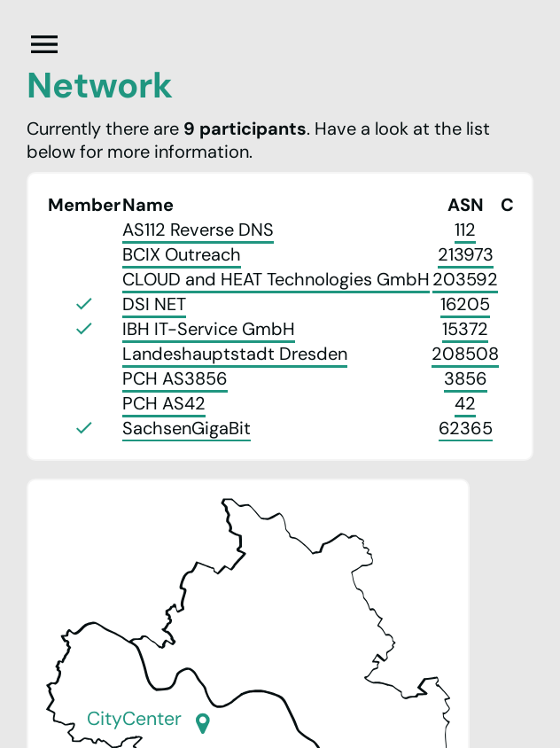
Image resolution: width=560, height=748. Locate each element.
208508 (465, 354)
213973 (466, 254)
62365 (466, 428)
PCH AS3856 (175, 378)
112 (465, 230)
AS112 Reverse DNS (198, 230)
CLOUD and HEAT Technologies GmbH (276, 279)
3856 (466, 378)
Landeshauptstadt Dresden (235, 354)
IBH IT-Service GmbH (209, 329)
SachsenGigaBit (187, 428)
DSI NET (154, 304)
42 (465, 403)
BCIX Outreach (182, 254)
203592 (465, 279)
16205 (465, 304)
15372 (465, 329)
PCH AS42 (164, 403)
